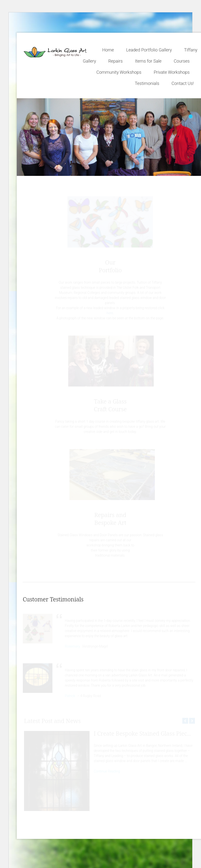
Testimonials (147, 83)
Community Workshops (119, 72)
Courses (182, 61)
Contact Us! (183, 83)
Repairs (116, 61)
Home (108, 50)
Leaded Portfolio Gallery (149, 50)
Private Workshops (172, 72)
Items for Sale (148, 61)
